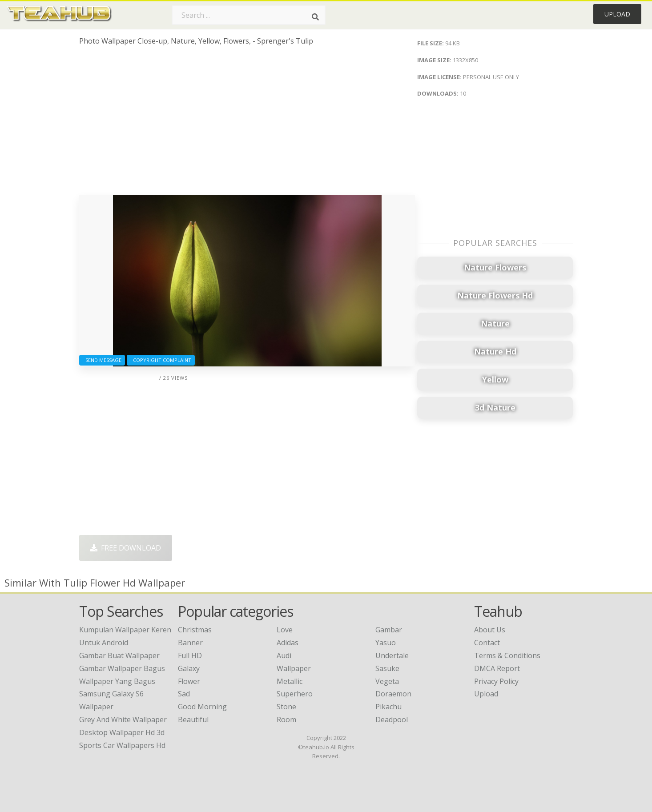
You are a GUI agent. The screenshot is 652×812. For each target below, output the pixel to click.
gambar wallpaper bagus (122, 668)
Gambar (389, 630)
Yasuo (386, 643)
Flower (189, 681)
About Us (490, 630)
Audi (284, 655)
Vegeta (387, 681)
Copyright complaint (161, 360)
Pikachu (388, 707)
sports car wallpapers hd (122, 745)
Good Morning (202, 707)
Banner (190, 643)
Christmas (195, 630)
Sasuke (387, 668)
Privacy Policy (496, 681)
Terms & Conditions (507, 655)
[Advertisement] (247, 124)
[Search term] (249, 15)
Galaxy (189, 668)
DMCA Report (497, 668)
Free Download (126, 548)
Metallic (290, 681)
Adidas (288, 643)
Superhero (295, 694)
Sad (184, 694)
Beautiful (193, 720)
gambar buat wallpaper (119, 655)
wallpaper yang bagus (117, 681)
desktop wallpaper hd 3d (122, 732)
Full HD (190, 655)
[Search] (315, 17)
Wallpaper (294, 668)
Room (286, 720)
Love (285, 630)
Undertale (392, 655)
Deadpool (392, 720)
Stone (286, 707)
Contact (487, 643)
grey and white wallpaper (123, 720)
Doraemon (393, 694)
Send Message (102, 360)
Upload (617, 14)
